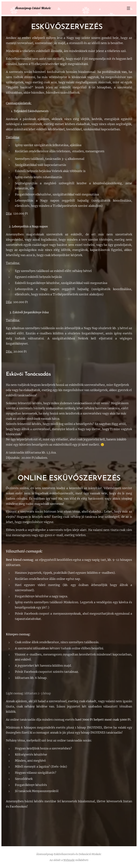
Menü (128, 8)
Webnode (69, 860)
